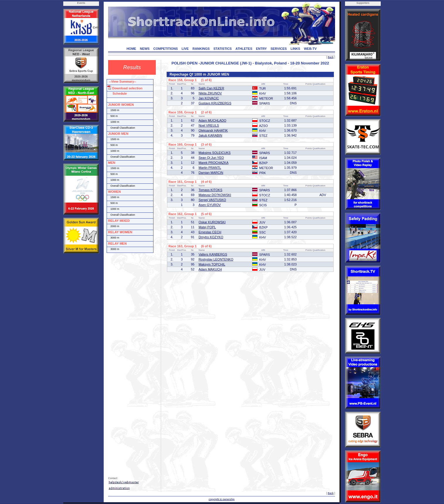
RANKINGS (201, 49)
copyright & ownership (222, 499)
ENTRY (261, 49)
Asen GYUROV (210, 205)
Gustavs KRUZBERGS (215, 103)
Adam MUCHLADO (212, 120)
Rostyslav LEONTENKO (216, 259)
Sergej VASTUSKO (212, 200)
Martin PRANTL (210, 168)
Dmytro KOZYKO (211, 237)
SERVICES (279, 49)
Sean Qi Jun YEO (211, 158)
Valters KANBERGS (213, 254)
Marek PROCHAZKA (214, 163)
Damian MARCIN (211, 173)
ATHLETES (244, 49)
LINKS (295, 49)
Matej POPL (207, 227)
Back (331, 57)
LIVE (185, 49)
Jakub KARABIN (210, 135)
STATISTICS (223, 49)
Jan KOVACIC (209, 98)
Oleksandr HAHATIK (213, 130)
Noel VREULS (209, 125)
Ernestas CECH (210, 232)
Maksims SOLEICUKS (215, 153)
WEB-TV (310, 49)
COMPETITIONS (165, 49)
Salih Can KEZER (211, 88)
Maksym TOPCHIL (212, 264)
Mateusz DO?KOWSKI (215, 195)
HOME (131, 49)
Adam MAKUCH (210, 269)
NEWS (145, 49)
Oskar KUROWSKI (212, 222)
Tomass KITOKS (210, 190)
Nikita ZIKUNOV (210, 93)
